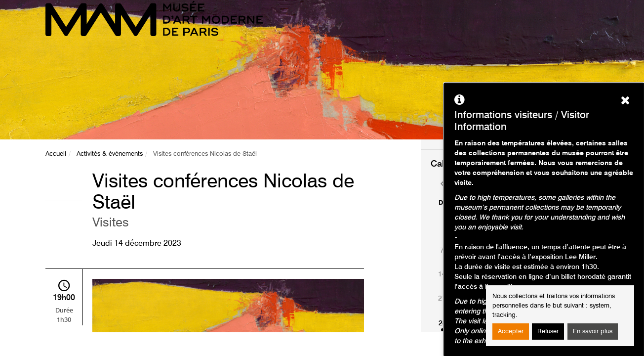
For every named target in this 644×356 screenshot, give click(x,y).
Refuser (548, 332)
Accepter (511, 332)
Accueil (56, 154)
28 (443, 323)
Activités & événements (110, 154)
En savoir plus (593, 332)
